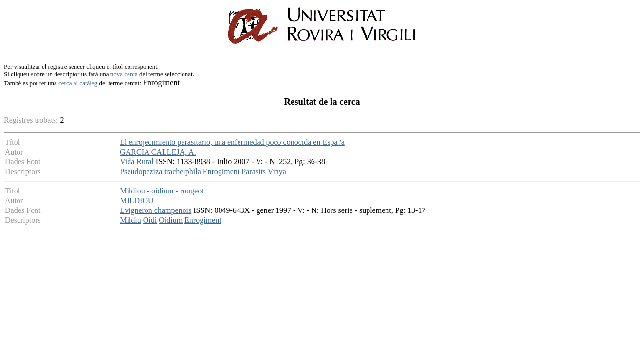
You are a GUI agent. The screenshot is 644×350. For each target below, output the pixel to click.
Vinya (277, 171)
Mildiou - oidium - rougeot (162, 191)
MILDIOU (137, 201)
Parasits (254, 171)
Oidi (150, 220)
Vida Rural (137, 162)
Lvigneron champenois (156, 210)
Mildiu (130, 220)
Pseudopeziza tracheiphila (160, 171)
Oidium (171, 220)
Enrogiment (221, 171)
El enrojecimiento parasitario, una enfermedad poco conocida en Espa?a (232, 142)
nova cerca (124, 74)
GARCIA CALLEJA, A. (158, 152)
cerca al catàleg (78, 83)
